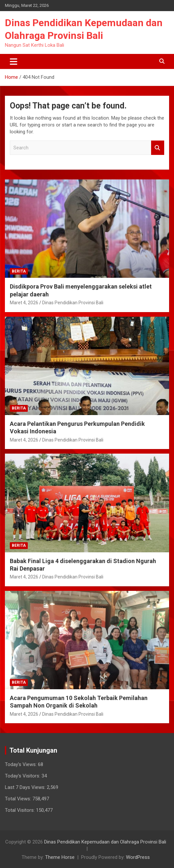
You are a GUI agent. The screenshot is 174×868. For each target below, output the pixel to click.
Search (158, 148)
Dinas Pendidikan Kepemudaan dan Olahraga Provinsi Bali (105, 842)
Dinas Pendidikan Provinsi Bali (73, 303)
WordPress (138, 857)
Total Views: (19, 799)
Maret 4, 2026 (24, 303)
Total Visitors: (20, 810)
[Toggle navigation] (14, 61)
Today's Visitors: (23, 776)
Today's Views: (21, 764)
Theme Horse (60, 857)
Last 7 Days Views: (26, 787)
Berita (19, 271)
